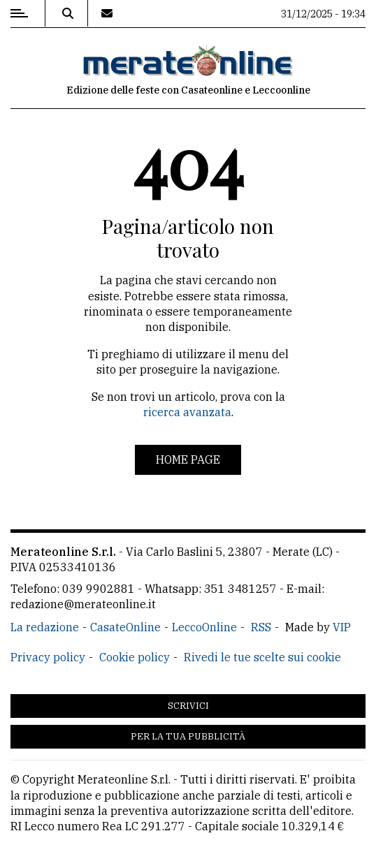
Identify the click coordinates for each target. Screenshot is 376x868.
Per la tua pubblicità (188, 736)
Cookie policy (135, 657)
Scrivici (188, 706)
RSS (261, 627)
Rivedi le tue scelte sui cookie (262, 657)
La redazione (45, 627)
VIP (342, 627)
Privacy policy (48, 657)
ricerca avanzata (187, 412)
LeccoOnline (204, 627)
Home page (188, 459)
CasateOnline (125, 627)
